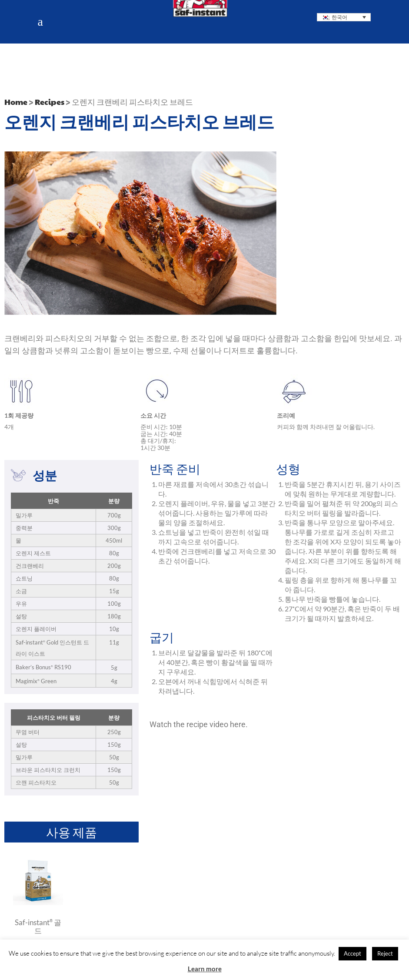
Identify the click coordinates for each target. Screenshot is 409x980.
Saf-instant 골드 (38, 926)
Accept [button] (352, 953)
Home (16, 102)
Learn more (205, 969)
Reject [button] (385, 953)
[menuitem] (344, 17)
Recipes (50, 102)
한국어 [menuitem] (339, 17)
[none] (344, 17)
